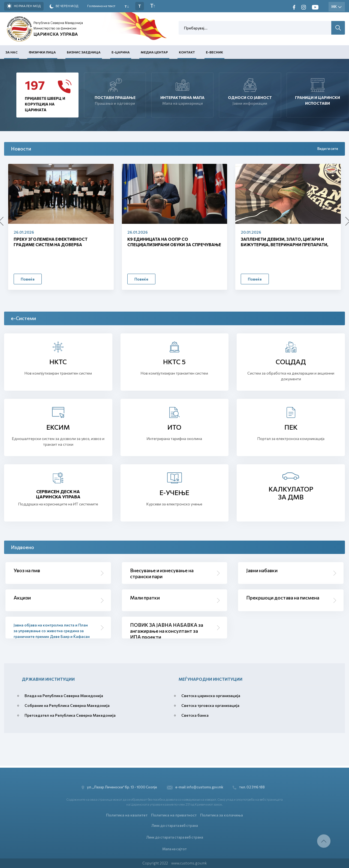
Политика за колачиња (222, 814)
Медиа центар (154, 52)
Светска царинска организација (211, 696)
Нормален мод (24, 6)
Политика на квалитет (127, 814)
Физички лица (42, 52)
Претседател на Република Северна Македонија (70, 715)
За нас (12, 52)
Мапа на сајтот (174, 849)
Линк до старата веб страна (175, 824)
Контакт (187, 52)
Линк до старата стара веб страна (175, 837)
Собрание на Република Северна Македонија (67, 705)
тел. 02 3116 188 (250, 786)
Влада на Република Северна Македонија (64, 696)
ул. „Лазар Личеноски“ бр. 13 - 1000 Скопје (119, 786)
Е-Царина (121, 52)
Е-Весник (214, 52)
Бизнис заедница (84, 52)
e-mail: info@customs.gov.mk (195, 786)
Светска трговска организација (210, 705)
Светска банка (195, 715)
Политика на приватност (174, 814)
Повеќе (28, 279)
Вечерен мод (64, 6)
